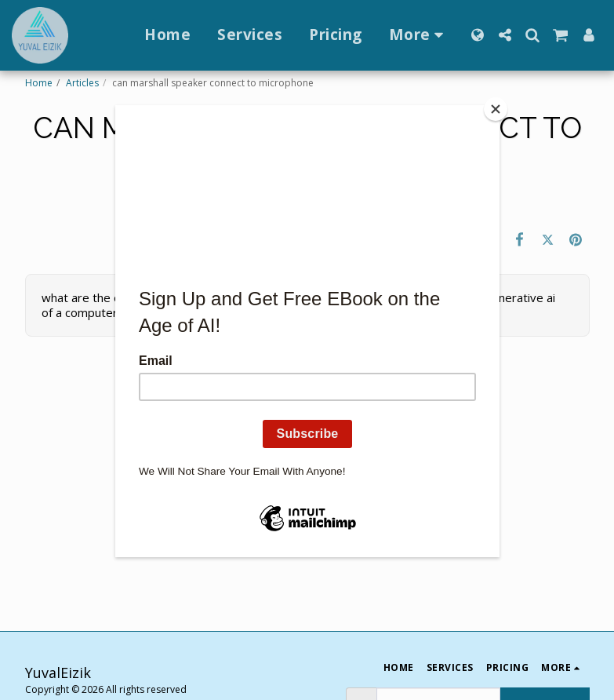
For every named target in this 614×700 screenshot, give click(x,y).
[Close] (496, 109)
